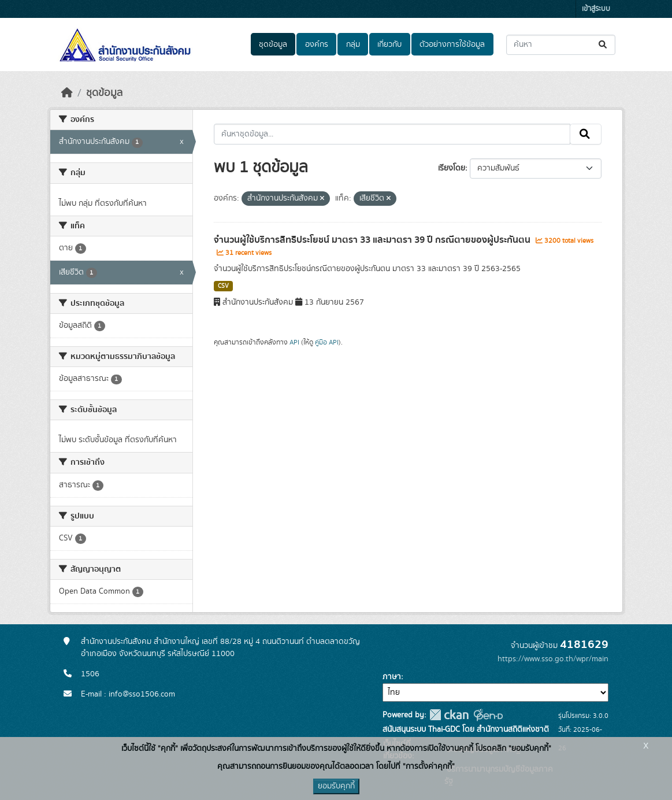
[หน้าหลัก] (67, 93)
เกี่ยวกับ (389, 45)
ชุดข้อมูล (273, 45)
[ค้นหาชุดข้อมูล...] (561, 45)
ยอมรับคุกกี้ (336, 786)
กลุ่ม (353, 45)
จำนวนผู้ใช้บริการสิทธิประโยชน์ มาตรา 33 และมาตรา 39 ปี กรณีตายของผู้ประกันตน (373, 240)
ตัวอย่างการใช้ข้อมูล (452, 45)
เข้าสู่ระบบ (596, 9)
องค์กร (317, 45)
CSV (223, 286)
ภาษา (392, 677)
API (294, 342)
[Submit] (604, 45)
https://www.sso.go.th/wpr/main (553, 659)
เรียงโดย (452, 168)
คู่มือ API (327, 342)
